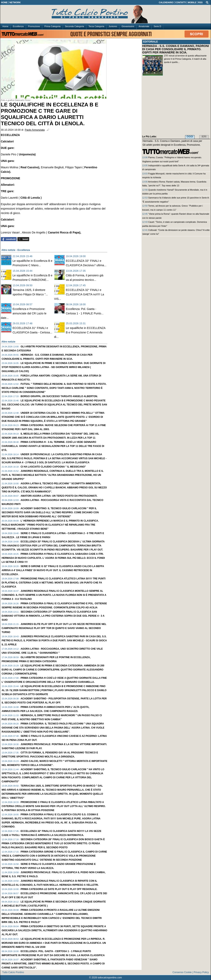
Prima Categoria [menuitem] (52, 26)
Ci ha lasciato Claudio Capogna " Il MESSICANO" (53, 467)
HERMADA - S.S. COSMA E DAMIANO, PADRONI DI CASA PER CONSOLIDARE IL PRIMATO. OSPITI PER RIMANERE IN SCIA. (176, 49)
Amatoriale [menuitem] (144, 26)
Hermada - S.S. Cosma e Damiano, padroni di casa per (172, 141)
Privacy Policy (201, 972)
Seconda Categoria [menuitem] (75, 26)
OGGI (190, 137)
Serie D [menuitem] (157, 26)
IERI (204, 137)
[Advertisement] (176, 106)
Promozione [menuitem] (34, 26)
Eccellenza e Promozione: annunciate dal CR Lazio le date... (24, 313)
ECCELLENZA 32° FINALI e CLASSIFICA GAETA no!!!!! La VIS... (79, 294)
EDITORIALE (150, 42)
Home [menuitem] (5, 26)
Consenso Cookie (182, 972)
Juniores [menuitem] (113, 26)
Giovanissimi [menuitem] (128, 26)
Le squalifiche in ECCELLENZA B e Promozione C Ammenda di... (80, 332)
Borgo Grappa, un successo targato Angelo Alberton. (59, 396)
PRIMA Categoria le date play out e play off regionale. (59, 889)
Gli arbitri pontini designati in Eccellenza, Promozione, (172, 145)
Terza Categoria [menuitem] (96, 26)
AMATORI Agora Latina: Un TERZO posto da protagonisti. (59, 496)
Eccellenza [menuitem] (18, 26)
